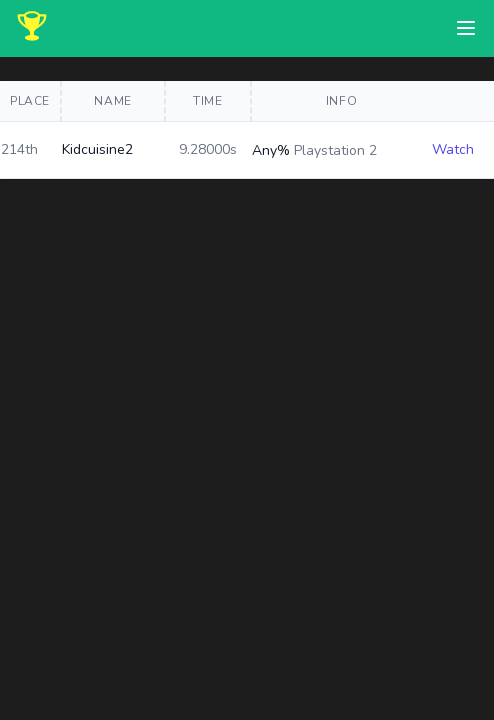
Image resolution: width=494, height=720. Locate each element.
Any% (271, 150)
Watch (453, 149)
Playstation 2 (335, 150)
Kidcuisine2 (97, 149)
